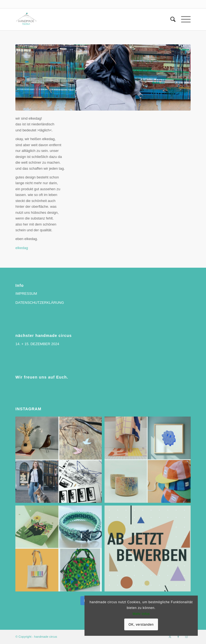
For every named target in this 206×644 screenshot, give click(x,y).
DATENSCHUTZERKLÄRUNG (40, 303)
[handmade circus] (85, 19)
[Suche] (170, 19)
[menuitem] (170, 19)
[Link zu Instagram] (187, 637)
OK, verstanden (141, 625)
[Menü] (183, 19)
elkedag (22, 248)
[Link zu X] (170, 637)
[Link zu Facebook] (178, 637)
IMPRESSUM (26, 294)
